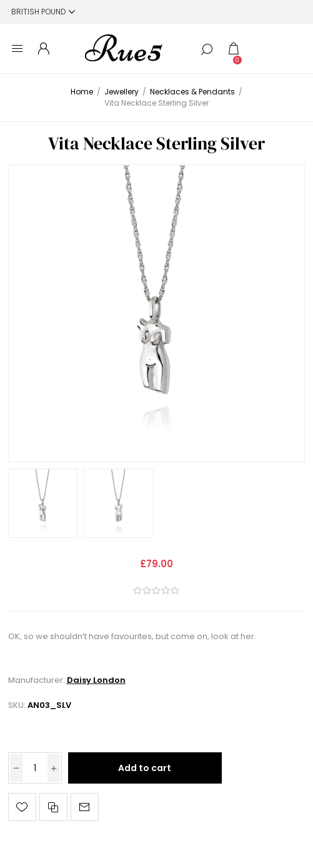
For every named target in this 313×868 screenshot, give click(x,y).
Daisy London (96, 680)
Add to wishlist (22, 807)
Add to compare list (53, 807)
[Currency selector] (43, 12)
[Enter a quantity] (35, 768)
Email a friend (85, 807)
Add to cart (145, 768)
